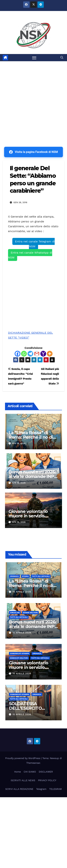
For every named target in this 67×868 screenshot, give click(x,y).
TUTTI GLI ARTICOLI (41, 576)
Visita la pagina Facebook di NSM (33, 152)
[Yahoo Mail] (43, 354)
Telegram (41, 789)
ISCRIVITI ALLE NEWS (23, 780)
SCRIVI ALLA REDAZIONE (19, 789)
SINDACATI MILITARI (19, 658)
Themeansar (33, 763)
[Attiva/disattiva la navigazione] (34, 58)
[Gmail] (37, 354)
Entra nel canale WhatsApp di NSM (30, 255)
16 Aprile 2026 (22, 592)
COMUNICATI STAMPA (20, 653)
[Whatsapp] (24, 354)
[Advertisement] (33, 97)
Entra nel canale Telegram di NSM (35, 244)
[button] (62, 58)
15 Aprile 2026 (22, 714)
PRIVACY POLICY (47, 780)
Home (17, 772)
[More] (50, 354)
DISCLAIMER (46, 772)
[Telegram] (30, 354)
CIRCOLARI (15, 613)
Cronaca (14, 576)
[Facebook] (18, 354)
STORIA (25, 576)
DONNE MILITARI (30, 613)
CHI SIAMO (30, 772)
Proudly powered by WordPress (23, 758)
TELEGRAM (56, 789)
